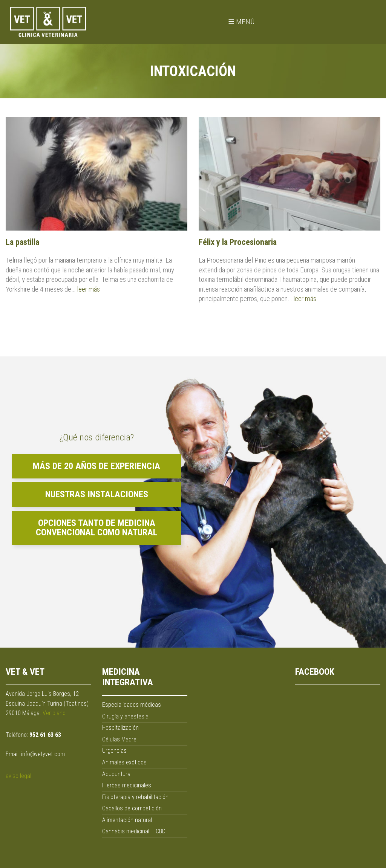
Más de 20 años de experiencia (96, 466)
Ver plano (54, 713)
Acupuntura (116, 774)
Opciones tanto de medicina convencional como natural (96, 528)
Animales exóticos (124, 762)
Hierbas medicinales (127, 785)
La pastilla (22, 242)
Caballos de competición (132, 808)
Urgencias (114, 751)
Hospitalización (120, 728)
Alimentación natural (127, 820)
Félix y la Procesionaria (238, 242)
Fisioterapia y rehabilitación (135, 797)
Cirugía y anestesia (125, 716)
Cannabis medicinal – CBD (134, 831)
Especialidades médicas (132, 705)
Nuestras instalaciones (97, 494)
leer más (88, 289)
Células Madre (119, 739)
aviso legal (18, 776)
